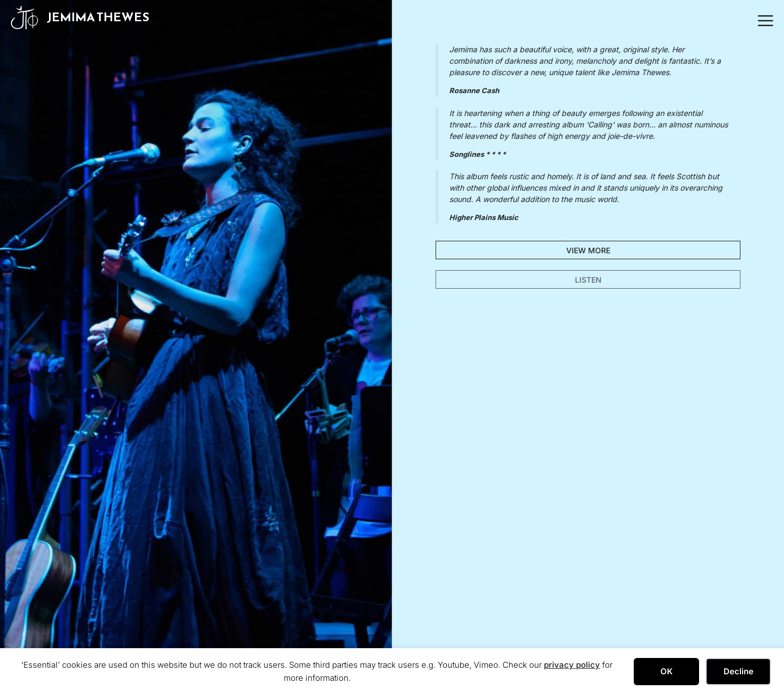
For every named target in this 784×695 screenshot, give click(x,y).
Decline (739, 671)
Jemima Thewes (98, 17)
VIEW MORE (588, 250)
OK (667, 671)
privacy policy (572, 665)
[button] (763, 17)
